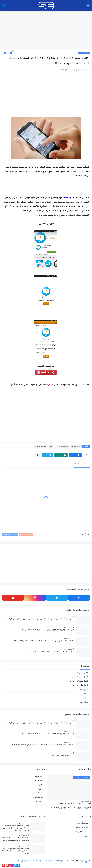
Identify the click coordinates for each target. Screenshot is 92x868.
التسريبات (39, 780)
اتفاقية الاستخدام (82, 827)
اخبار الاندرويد (84, 53)
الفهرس (86, 836)
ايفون (41, 789)
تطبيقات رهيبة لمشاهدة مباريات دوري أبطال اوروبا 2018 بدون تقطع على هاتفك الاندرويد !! (43, 745)
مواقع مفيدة (83, 702)
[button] (75, 455)
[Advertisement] (46, 30)
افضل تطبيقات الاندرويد (79, 681)
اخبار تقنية (39, 776)
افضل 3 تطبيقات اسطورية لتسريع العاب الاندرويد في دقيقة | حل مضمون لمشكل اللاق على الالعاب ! (39, 619)
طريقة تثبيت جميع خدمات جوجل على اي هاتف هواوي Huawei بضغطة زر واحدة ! (47, 630)
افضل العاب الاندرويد (80, 677)
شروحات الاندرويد (40, 446)
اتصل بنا (86, 840)
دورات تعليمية (38, 797)
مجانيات (40, 805)
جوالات (85, 694)
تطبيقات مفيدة (37, 793)
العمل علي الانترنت (80, 685)
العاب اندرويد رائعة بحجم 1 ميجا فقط (61, 756)
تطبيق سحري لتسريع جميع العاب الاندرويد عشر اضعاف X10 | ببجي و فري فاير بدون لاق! (44, 641)
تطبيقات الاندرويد (62, 446)
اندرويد (40, 784)
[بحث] (4, 6)
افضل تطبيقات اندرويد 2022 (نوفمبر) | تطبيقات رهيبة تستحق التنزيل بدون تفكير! (71, 806)
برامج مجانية (83, 689)
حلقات (51, 446)
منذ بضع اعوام (68, 617)
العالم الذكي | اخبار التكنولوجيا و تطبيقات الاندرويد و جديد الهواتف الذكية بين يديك (45, 861)
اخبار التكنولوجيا (82, 673)
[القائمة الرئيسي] (88, 6)
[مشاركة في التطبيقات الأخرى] (38, 455)
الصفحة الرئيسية (83, 823)
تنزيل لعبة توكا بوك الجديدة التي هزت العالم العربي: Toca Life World (51, 652)
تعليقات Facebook (10, 535)
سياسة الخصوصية (82, 831)
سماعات (40, 801)
